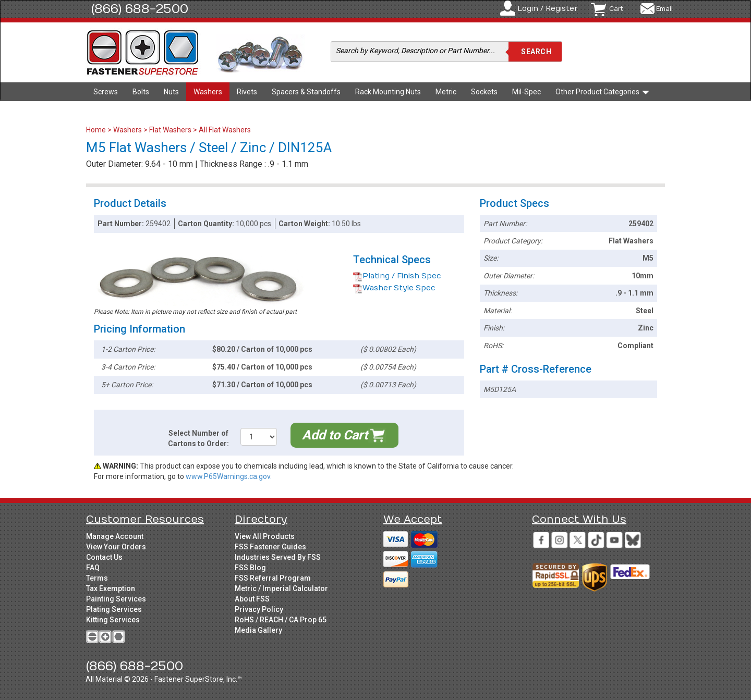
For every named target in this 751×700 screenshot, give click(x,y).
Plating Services (114, 609)
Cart (616, 9)
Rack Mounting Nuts (388, 92)
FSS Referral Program (273, 578)
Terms (97, 578)
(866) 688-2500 (140, 9)
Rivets (247, 92)
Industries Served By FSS (278, 557)
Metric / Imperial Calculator (281, 588)
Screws (106, 92)
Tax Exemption (111, 588)
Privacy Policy (259, 609)
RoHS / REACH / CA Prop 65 (281, 620)
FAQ (93, 568)
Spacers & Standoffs (306, 92)
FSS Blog (250, 568)
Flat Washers (170, 130)
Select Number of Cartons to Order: (198, 438)
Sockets (484, 92)
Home (97, 130)
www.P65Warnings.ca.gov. (229, 476)
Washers (208, 92)
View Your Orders (116, 547)
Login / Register (548, 9)
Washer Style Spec (394, 288)
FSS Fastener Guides (270, 547)
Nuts (171, 92)
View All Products (265, 536)
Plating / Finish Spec (397, 276)
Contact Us (104, 557)
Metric (446, 92)
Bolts (141, 92)
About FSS (252, 599)
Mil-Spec (526, 92)
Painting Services (116, 599)
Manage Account (115, 536)
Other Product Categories (602, 92)
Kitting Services (113, 620)
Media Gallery (258, 630)
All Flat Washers (225, 130)
